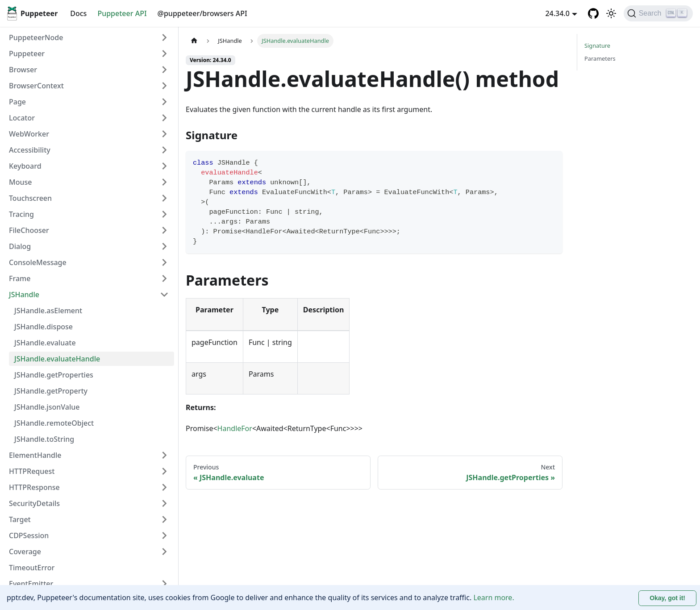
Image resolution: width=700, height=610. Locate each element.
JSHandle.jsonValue (47, 407)
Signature (597, 46)
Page (17, 102)
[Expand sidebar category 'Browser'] (164, 70)
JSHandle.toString (44, 439)
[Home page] (194, 41)
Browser (23, 70)
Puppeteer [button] (27, 54)
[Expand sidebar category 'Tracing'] (164, 214)
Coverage (25, 552)
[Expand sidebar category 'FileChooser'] (164, 230)
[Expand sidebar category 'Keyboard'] (164, 166)
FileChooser (29, 230)
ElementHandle (35, 455)
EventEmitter (31, 584)
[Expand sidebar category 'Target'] (164, 519)
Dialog (20, 246)
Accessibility (30, 150)
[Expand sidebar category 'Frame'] (164, 278)
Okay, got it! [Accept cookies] (667, 598)
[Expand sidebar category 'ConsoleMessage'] (164, 262)
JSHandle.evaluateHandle (57, 359)
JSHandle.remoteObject (54, 423)
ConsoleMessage (38, 262)
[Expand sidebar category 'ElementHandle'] (164, 455)
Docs (78, 13)
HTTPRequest (32, 471)
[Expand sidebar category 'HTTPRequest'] (164, 471)
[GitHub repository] (593, 13)
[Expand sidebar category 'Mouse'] (164, 182)
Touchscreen (30, 198)
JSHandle (24, 295)
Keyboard (25, 166)
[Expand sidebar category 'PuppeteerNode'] (164, 37)
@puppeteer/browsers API (202, 13)
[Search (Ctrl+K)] (658, 13)
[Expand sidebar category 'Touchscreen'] (164, 198)
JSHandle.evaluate (45, 343)
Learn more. (494, 598)
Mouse (20, 182)
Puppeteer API (122, 13)
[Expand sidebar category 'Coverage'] (164, 552)
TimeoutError (32, 568)
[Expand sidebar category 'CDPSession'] (164, 535)
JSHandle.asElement (48, 311)
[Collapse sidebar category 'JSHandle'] (164, 295)
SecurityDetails (34, 503)
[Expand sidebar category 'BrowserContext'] (164, 86)
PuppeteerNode (36, 37)
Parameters (600, 58)
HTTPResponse (34, 487)
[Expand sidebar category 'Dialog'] (164, 246)
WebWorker (29, 134)
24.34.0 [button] (557, 13)
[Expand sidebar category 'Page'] (164, 102)
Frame (20, 278)
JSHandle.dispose (44, 327)
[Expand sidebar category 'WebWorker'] (164, 134)
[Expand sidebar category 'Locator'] (164, 118)
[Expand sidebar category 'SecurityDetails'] (164, 503)
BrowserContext (36, 86)
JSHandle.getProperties (54, 375)
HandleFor (235, 428)
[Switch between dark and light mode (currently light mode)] (611, 13)
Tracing (21, 214)
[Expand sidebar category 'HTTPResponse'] (164, 487)
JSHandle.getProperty (51, 391)
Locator (22, 118)
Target (20, 519)
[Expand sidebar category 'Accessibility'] (164, 150)
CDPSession (29, 535)
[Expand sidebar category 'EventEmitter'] (164, 584)
